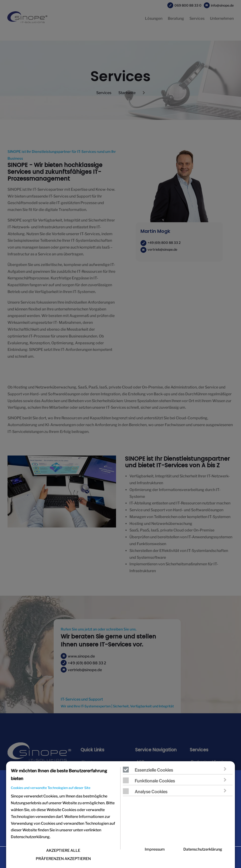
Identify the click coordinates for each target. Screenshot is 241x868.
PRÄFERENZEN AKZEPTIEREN (63, 863)
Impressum (155, 854)
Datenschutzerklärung (203, 854)
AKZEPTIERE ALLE (63, 855)
